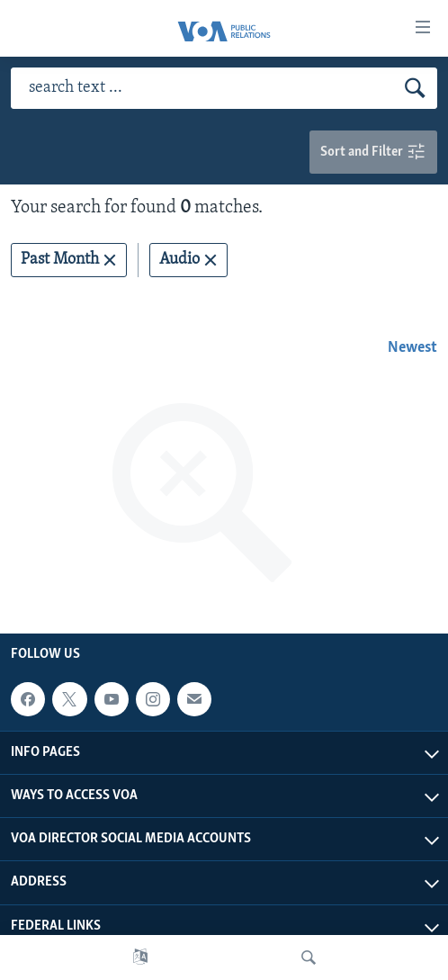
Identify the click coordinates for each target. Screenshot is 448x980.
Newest (412, 348)
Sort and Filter (373, 153)
